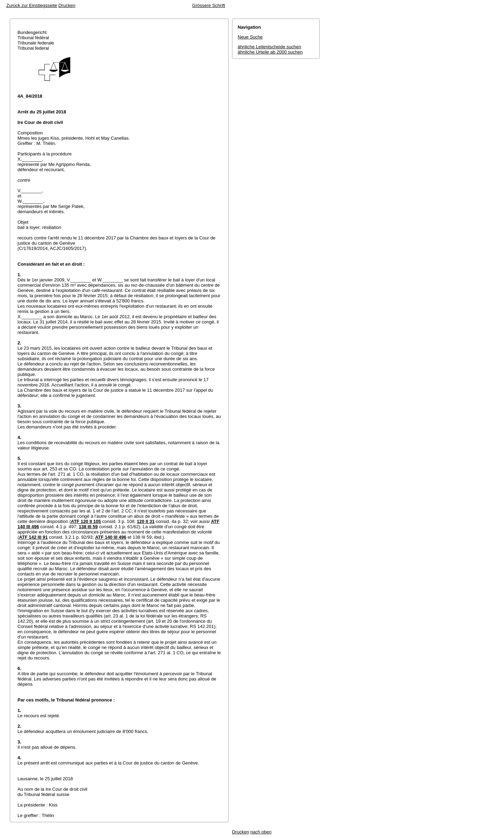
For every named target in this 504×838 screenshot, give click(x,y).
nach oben (261, 832)
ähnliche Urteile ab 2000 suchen (270, 52)
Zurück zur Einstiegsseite (32, 5)
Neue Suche (250, 37)
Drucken (67, 5)
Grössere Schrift (209, 5)
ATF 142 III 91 (33, 537)
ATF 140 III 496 (111, 537)
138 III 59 (88, 527)
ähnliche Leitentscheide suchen (269, 47)
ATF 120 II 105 (86, 521)
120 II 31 (146, 521)
